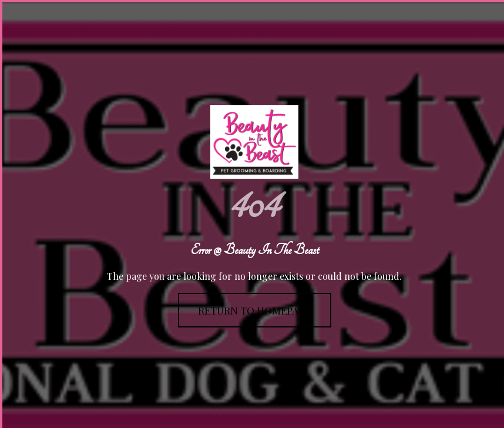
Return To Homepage (255, 310)
